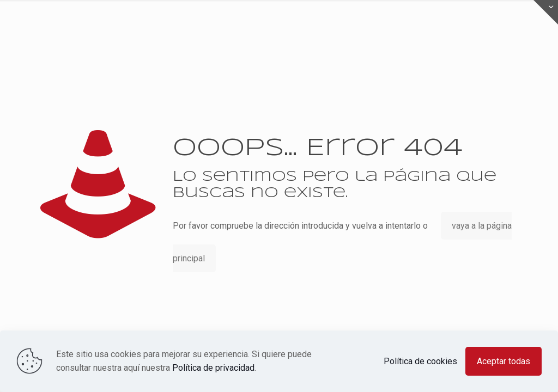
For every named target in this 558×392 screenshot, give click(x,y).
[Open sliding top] (546, 12)
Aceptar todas (504, 361)
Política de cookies (420, 361)
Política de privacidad (213, 368)
